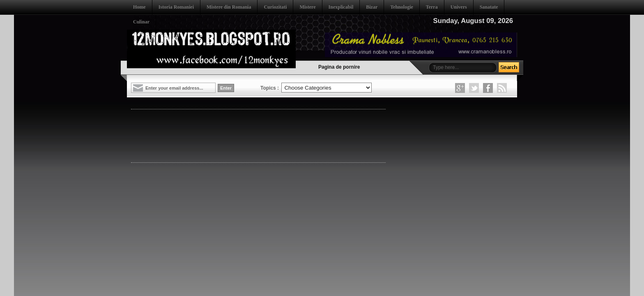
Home (139, 7)
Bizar (372, 7)
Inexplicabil (341, 7)
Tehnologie (402, 7)
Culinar (141, 22)
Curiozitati (275, 7)
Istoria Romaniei (176, 7)
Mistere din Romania (229, 7)
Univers (459, 7)
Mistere (307, 7)
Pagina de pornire (339, 67)
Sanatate (489, 7)
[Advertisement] (281, 135)
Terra (432, 7)
